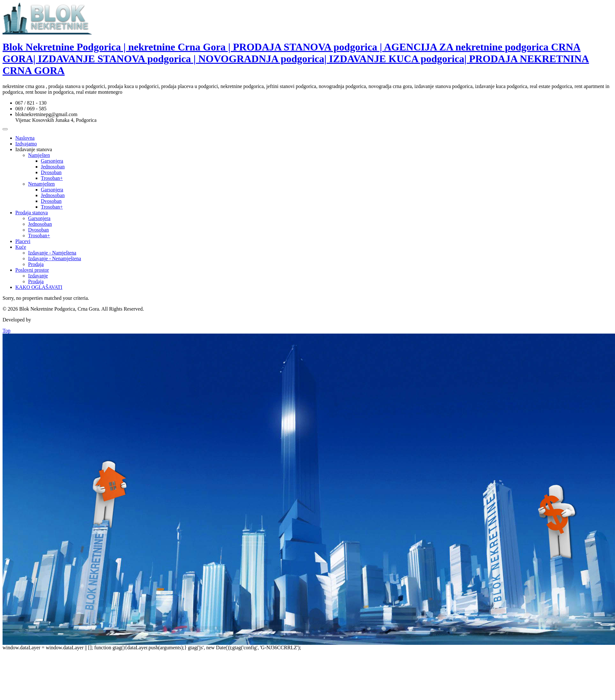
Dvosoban (51, 172)
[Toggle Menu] (5, 129)
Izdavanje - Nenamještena (55, 258)
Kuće (21, 247)
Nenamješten (41, 184)
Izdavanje (38, 276)
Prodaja (36, 264)
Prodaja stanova (32, 213)
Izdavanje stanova (34, 149)
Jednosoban (53, 167)
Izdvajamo (26, 144)
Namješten (39, 155)
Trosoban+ (52, 178)
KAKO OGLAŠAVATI (39, 287)
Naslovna (25, 138)
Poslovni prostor (32, 270)
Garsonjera (52, 161)
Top (7, 331)
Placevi (23, 241)
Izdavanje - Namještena (52, 253)
